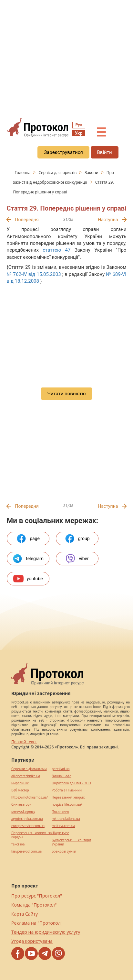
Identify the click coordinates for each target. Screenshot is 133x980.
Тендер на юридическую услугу (46, 932)
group (77, 539)
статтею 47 (56, 250)
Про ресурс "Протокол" (37, 896)
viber (77, 559)
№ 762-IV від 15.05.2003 (34, 274)
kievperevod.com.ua (26, 851)
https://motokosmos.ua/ (30, 797)
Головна (23, 173)
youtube (28, 579)
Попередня (27, 220)
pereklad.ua (61, 769)
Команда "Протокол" (34, 905)
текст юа (18, 844)
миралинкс (20, 783)
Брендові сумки (64, 851)
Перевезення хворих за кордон (31, 835)
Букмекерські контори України (71, 842)
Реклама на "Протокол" (37, 923)
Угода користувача (32, 941)
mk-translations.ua (66, 819)
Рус (79, 125)
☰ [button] (101, 133)
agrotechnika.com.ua (27, 819)
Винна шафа (61, 776)
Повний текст (24, 742)
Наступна (108, 220)
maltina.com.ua (63, 826)
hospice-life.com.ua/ (67, 805)
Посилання (60, 812)
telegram (28, 559)
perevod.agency (23, 812)
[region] (66, 59)
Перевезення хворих (68, 797)
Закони (92, 173)
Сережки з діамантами (29, 769)
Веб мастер (20, 790)
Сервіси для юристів (58, 173)
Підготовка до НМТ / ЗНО (71, 783)
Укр (79, 133)
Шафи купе (60, 833)
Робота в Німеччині (67, 790)
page (28, 539)
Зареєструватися (63, 152)
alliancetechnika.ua (26, 776)
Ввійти (105, 152)
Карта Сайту (25, 914)
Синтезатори (21, 805)
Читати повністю (66, 394)
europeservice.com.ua (28, 826)
